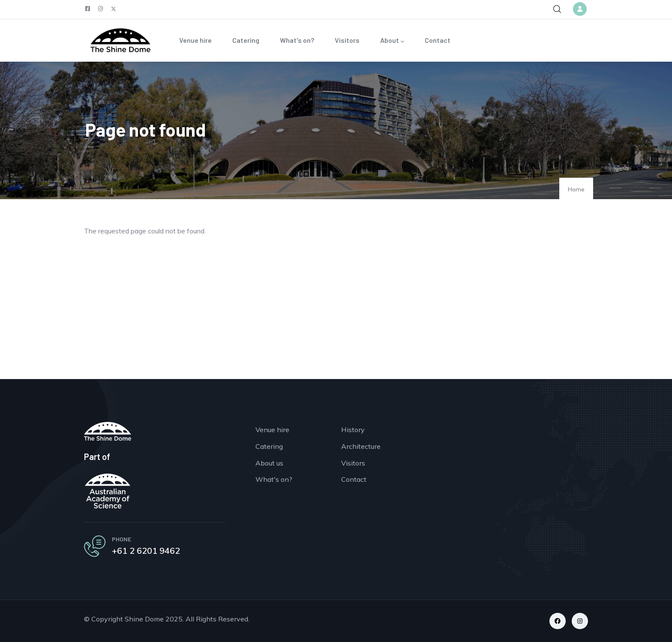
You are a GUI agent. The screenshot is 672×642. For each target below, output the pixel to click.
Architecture (361, 446)
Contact (438, 40)
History (353, 430)
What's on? (297, 40)
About (392, 41)
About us (269, 463)
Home (576, 189)
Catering (246, 40)
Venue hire (195, 40)
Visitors (347, 40)
